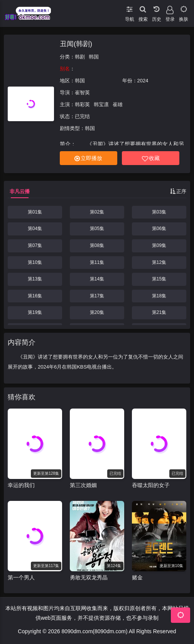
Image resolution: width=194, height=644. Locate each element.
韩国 (94, 57)
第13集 (35, 279)
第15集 (159, 279)
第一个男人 (21, 577)
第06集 (159, 229)
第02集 (97, 212)
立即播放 (88, 158)
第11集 (97, 262)
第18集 (159, 296)
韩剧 (80, 57)
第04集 (35, 229)
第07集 (35, 245)
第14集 (97, 279)
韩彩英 (82, 104)
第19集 (35, 312)
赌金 (137, 577)
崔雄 (118, 104)
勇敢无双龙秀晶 (89, 577)
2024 (143, 81)
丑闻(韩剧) (76, 44)
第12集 (159, 262)
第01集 (35, 212)
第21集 (159, 312)
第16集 (35, 296)
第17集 (97, 296)
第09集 (159, 245)
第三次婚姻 (83, 485)
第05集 (97, 229)
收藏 (151, 158)
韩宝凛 (101, 104)
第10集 (35, 262)
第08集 (97, 245)
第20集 (97, 312)
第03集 (159, 212)
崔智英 (82, 93)
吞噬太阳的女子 (151, 485)
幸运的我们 (21, 485)
